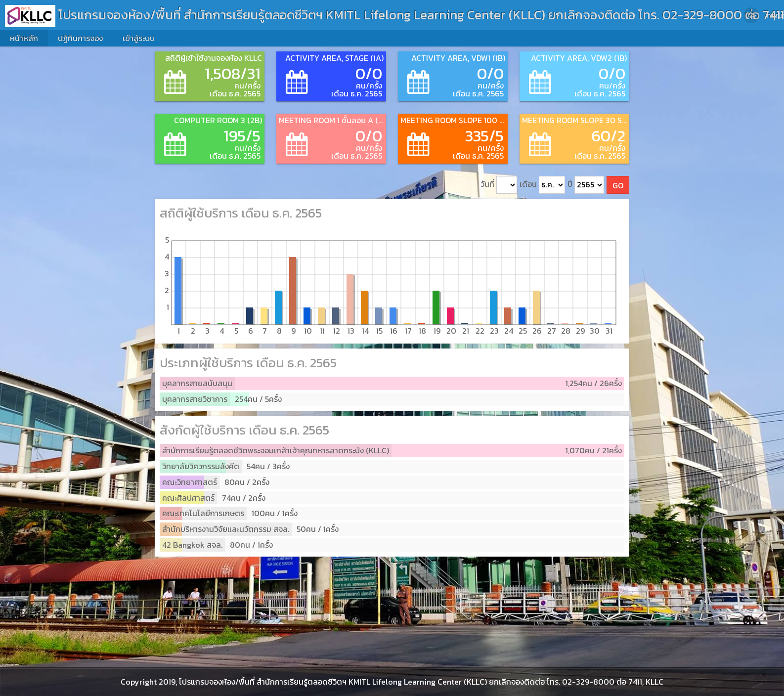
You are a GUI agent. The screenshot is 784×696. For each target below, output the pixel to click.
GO (618, 185)
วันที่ (499, 185)
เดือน (542, 185)
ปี (586, 185)
